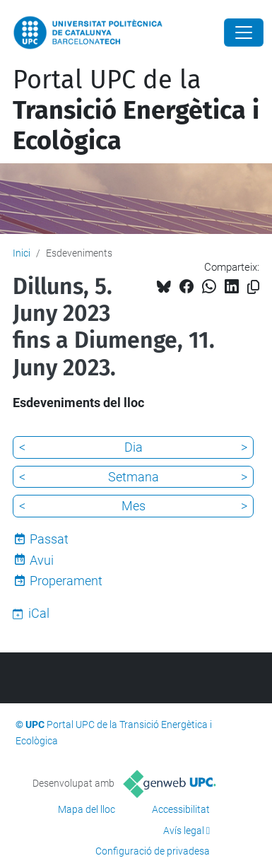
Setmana (134, 477)
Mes (134, 506)
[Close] (244, 33)
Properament (66, 581)
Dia (134, 447)
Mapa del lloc (87, 809)
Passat (49, 539)
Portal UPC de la (136, 110)
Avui (42, 560)
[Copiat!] (253, 287)
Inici (22, 253)
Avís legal (184, 831)
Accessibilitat (181, 809)
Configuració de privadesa (153, 851)
